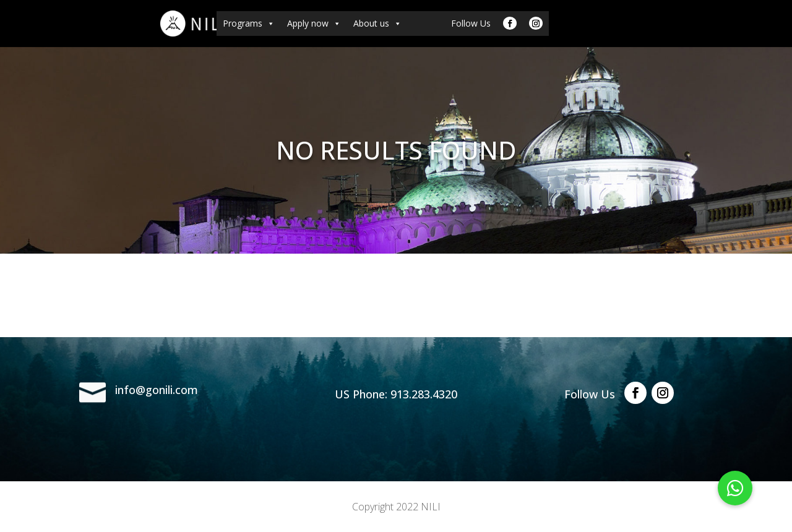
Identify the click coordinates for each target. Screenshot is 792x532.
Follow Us (471, 23)
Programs (249, 23)
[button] (735, 488)
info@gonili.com (157, 390)
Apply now (314, 23)
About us (377, 23)
